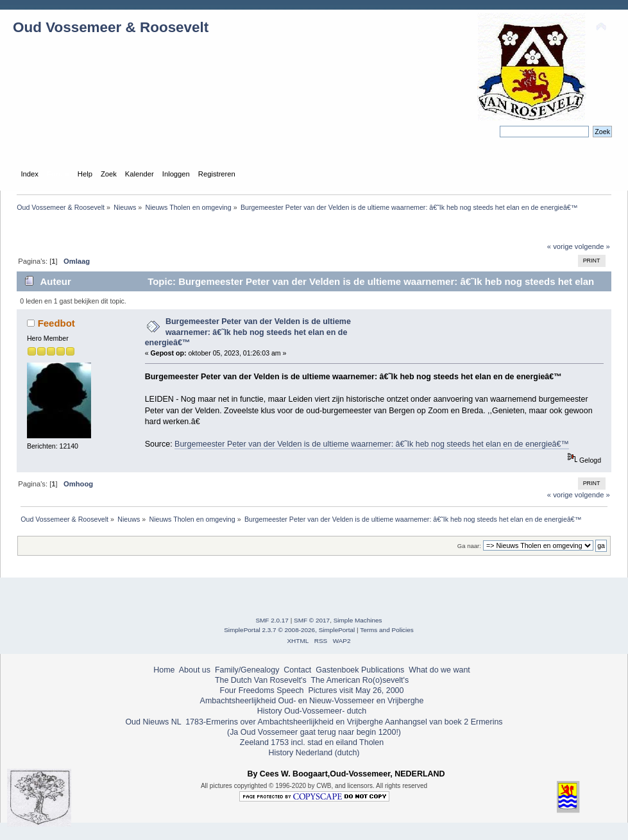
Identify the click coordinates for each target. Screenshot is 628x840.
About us (195, 670)
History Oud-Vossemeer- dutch (312, 711)
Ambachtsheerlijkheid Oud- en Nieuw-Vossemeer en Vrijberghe (312, 701)
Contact (297, 670)
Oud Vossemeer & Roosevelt (111, 27)
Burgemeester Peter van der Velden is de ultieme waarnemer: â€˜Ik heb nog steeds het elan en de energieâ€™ (248, 332)
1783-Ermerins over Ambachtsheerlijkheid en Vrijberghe (283, 722)
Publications (383, 670)
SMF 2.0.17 (272, 620)
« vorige (560, 246)
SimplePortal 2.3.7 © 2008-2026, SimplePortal (289, 630)
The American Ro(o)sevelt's (360, 680)
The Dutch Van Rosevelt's (261, 680)
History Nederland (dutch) (314, 753)
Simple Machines (358, 620)
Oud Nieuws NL (153, 722)
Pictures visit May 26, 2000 (356, 690)
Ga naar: (469, 546)
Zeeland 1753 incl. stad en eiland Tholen (312, 742)
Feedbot (56, 323)
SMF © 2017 (312, 620)
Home (164, 670)
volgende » (592, 246)
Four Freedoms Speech (262, 690)
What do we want (439, 670)
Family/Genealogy (247, 670)
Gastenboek (337, 670)
